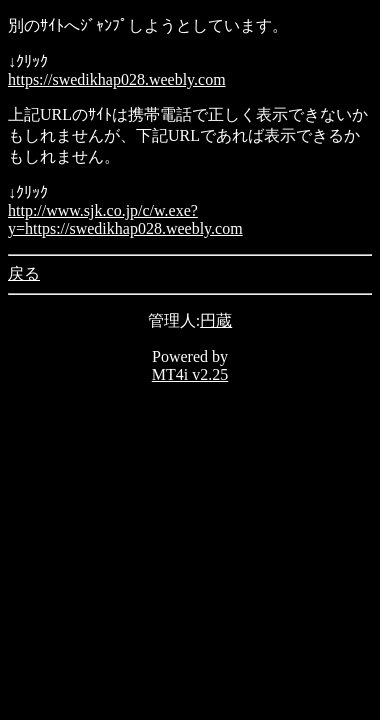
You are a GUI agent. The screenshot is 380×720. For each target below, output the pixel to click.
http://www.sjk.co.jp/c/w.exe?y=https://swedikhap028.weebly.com (125, 219)
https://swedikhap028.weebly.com (117, 79)
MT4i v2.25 (190, 374)
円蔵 (216, 320)
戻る (24, 273)
